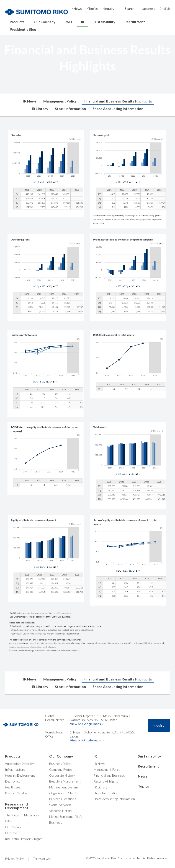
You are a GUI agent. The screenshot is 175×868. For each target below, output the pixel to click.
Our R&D (12, 833)
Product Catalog (16, 793)
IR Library (40, 109)
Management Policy (60, 101)
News (78, 9)
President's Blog (23, 29)
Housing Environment (20, 775)
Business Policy (60, 764)
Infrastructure (15, 769)
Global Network (60, 805)
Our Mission (14, 827)
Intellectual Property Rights (24, 839)
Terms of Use (42, 859)
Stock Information (70, 109)
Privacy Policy (14, 859)
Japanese (149, 9)
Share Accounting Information (118, 109)
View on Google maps (85, 724)
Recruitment (135, 22)
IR (83, 22)
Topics (93, 9)
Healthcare (13, 787)
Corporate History (62, 775)
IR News (30, 101)
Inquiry (109, 9)
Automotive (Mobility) (20, 764)
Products (17, 22)
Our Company (45, 22)
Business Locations (63, 799)
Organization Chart (63, 793)
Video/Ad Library (61, 811)
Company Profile (61, 769)
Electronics (13, 781)
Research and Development (17, 806)
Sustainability (104, 22)
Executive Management (65, 781)
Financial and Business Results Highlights (118, 101)
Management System (63, 787)
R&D (68, 22)
